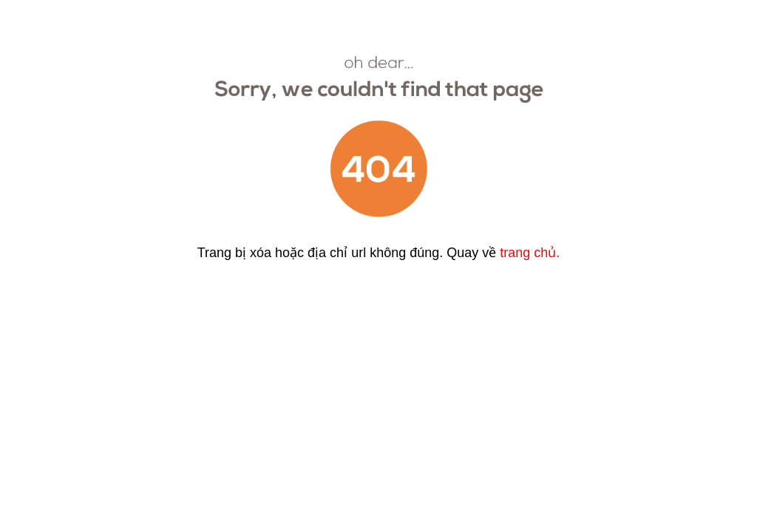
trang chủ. (530, 253)
